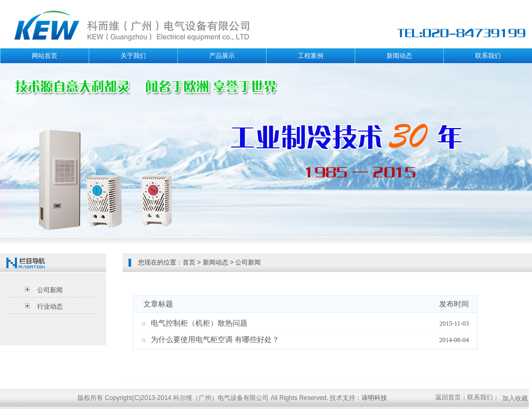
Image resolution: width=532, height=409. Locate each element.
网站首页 (45, 56)
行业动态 (50, 306)
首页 (189, 262)
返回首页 (448, 397)
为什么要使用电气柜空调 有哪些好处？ (215, 340)
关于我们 (133, 56)
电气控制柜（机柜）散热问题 (199, 323)
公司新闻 (50, 290)
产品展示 (222, 56)
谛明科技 (374, 398)
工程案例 (311, 56)
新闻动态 (399, 56)
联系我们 (488, 56)
